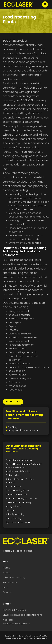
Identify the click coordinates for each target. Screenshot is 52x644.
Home (7, 568)
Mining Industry (13, 506)
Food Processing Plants (17, 490)
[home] (18, 4)
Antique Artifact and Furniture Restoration (20, 481)
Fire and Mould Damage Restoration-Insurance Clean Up (25, 466)
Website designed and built (23, 638)
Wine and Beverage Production (21, 498)
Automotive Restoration (18, 494)
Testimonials (10, 582)
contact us (13, 402)
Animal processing (15, 514)
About (6, 573)
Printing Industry (14, 475)
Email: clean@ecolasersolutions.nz (23, 615)
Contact (8, 592)
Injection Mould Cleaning (18, 471)
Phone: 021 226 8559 (14, 610)
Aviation (10, 510)
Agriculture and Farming (18, 522)
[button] (45, 4)
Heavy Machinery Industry (19, 502)
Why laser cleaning (14, 577)
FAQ (5, 587)
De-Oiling (13, 427)
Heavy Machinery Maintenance (23, 430)
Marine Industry (13, 486)
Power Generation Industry (19, 460)
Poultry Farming (14, 518)
